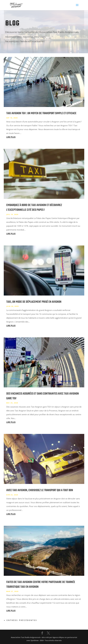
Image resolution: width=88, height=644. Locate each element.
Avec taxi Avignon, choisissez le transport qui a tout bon (40, 490)
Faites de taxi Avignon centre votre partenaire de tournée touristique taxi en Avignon (41, 584)
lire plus (11, 137)
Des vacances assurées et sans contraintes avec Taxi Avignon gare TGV (43, 396)
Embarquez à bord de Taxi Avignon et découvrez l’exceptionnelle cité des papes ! (34, 208)
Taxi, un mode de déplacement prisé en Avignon (34, 302)
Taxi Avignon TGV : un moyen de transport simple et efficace (41, 113)
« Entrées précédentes (20, 620)
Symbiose (35, 640)
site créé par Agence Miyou (53, 637)
